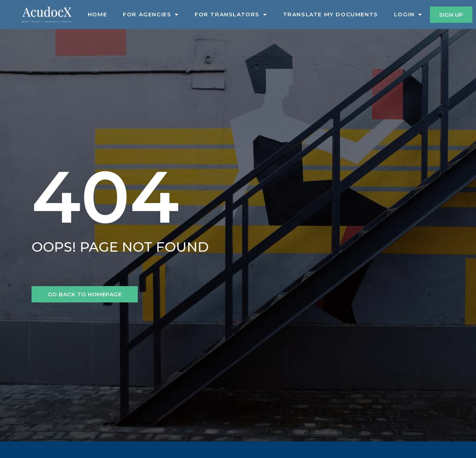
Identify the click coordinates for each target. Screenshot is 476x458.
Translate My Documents (331, 14)
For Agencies (151, 15)
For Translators (231, 15)
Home (97, 14)
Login (408, 15)
